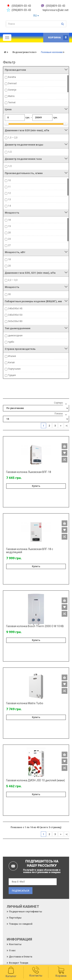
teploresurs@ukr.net (55, 10)
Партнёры (15, 918)
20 (9, 233)
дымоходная (15, 336)
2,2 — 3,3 (13, 280)
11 (9, 187)
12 (9, 193)
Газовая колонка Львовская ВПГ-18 (29, 472)
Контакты (15, 944)
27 (9, 245)
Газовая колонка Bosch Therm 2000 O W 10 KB (35, 626)
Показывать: (61, 414)
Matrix (11, 96)
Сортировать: (61, 403)
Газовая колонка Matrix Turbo (25, 703)
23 (9, 239)
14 (9, 206)
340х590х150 (15, 315)
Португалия (14, 369)
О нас (12, 951)
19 (9, 226)
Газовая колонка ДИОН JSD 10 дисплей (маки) (36, 780)
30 (9, 294)
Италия (12, 356)
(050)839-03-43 (55, 6)
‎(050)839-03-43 (21, 6)
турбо (11, 342)
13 (9, 199)
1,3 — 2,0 (13, 138)
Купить (36, 486)
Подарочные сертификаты (26, 912)
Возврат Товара (19, 963)
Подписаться (21, 891)
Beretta (12, 77)
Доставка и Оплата (21, 957)
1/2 (10, 152)
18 (9, 220)
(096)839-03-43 (21, 10)
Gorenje (12, 90)
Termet (12, 103)
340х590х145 (15, 309)
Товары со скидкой (21, 924)
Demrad (12, 83)
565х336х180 (15, 321)
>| (67, 426)
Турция (12, 375)
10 (9, 180)
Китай (11, 363)
